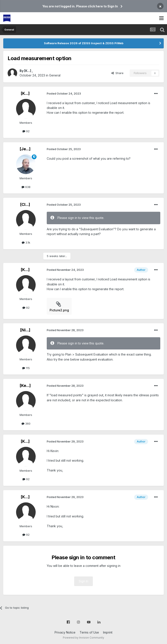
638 (26, 187)
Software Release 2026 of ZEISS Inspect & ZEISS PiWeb (84, 43)
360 (26, 424)
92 (26, 131)
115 (26, 368)
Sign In (83, 581)
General (55, 75)
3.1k (26, 242)
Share (117, 73)
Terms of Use (89, 632)
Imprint (108, 632)
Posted (64, 93)
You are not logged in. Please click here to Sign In (80, 6)
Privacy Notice (65, 632)
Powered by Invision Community (83, 638)
